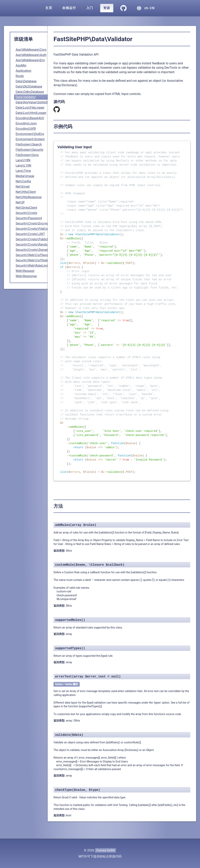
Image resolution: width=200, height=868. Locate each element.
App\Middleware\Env (30, 60)
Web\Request (25, 271)
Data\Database (26, 81)
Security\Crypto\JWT (30, 234)
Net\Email (23, 187)
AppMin (21, 65)
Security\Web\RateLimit (32, 266)
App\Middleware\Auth (31, 55)
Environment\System (30, 139)
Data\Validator (26, 97)
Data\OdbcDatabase (30, 92)
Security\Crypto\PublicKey (34, 239)
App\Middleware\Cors (31, 50)
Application (23, 71)
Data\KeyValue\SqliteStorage (36, 102)
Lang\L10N (23, 166)
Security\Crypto (26, 213)
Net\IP (20, 202)
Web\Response (26, 276)
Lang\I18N (23, 160)
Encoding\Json (26, 123)
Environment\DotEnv (30, 134)
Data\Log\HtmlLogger (31, 113)
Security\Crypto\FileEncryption (37, 229)
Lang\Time (23, 171)
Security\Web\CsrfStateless (35, 260)
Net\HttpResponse (29, 197)
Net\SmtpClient (26, 208)
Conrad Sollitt (105, 850)
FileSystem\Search (29, 144)
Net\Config (23, 181)
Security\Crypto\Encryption (34, 223)
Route (20, 76)
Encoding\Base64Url (30, 118)
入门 (90, 8)
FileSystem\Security (29, 150)
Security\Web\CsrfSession (34, 255)
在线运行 (69, 8)
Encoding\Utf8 (26, 129)
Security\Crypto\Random (33, 245)
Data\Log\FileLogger (30, 108)
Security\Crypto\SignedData (35, 250)
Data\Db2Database (29, 87)
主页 (49, 8)
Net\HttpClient (26, 192)
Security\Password (29, 218)
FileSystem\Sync (27, 155)
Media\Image (25, 176)
